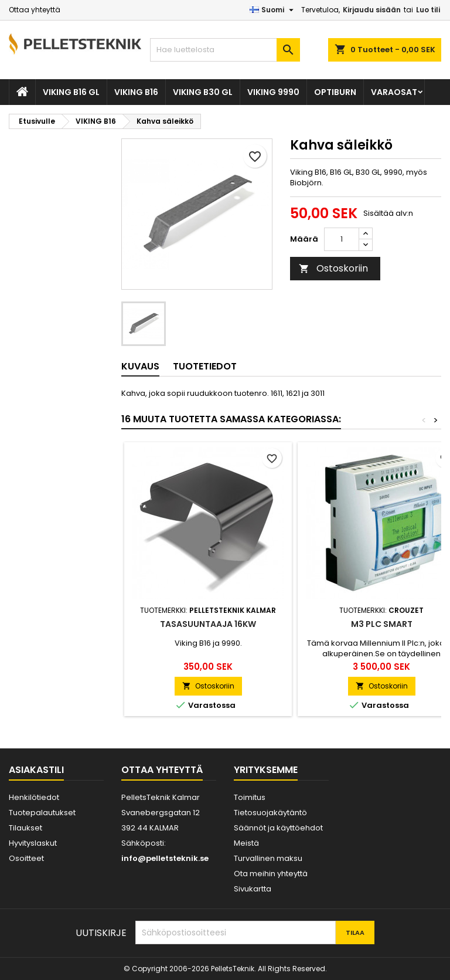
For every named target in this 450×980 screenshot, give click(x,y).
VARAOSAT (394, 92)
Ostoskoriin (333, 268)
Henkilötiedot (34, 797)
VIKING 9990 (273, 92)
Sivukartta (253, 889)
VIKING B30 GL (203, 92)
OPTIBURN (335, 92)
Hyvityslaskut (33, 843)
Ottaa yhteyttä (35, 10)
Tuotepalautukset (42, 813)
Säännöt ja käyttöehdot (278, 828)
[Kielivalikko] (273, 10)
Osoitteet (26, 858)
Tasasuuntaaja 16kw (208, 624)
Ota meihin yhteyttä (271, 874)
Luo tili (428, 10)
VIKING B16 (136, 92)
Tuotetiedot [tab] (205, 366)
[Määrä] (342, 239)
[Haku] (225, 50)
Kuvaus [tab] (140, 366)
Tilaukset (25, 828)
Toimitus (250, 797)
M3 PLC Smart (382, 624)
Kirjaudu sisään (372, 10)
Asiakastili (36, 770)
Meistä (246, 843)
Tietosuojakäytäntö (270, 813)
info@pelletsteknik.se (165, 858)
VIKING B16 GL (71, 92)
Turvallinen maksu (268, 858)
